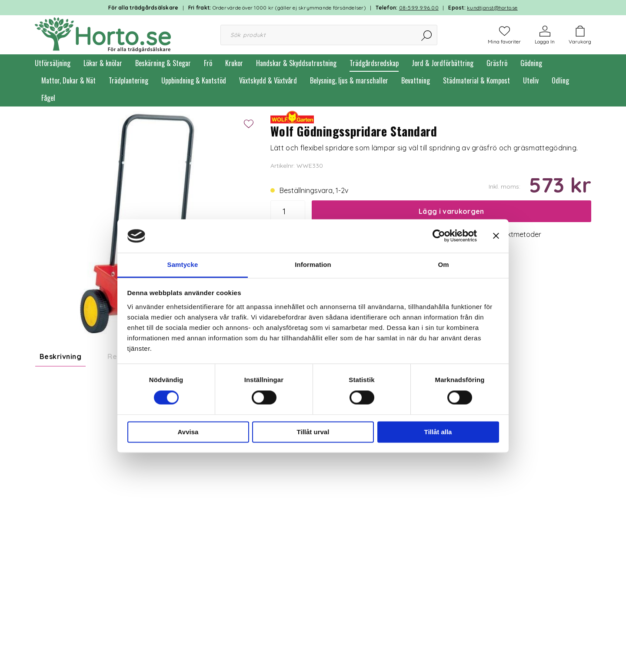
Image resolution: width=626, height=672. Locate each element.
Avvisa (188, 432)
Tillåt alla (438, 432)
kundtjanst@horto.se (492, 8)
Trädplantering (128, 80)
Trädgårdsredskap (374, 63)
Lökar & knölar (103, 63)
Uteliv (531, 80)
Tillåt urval (313, 432)
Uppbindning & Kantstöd (194, 80)
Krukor (234, 63)
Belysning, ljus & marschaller (349, 80)
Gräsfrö (497, 63)
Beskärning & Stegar (163, 63)
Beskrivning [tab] (60, 356)
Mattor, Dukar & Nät (68, 80)
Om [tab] (443, 264)
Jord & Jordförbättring (443, 63)
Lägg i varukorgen (451, 211)
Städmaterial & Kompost (476, 80)
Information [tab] (313, 264)
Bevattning (416, 80)
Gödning (531, 63)
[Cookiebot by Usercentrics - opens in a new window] (439, 236)
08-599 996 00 (419, 8)
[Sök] (427, 35)
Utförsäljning (53, 63)
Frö (208, 63)
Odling (560, 80)
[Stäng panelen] (496, 236)
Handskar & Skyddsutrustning (296, 63)
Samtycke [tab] (183, 264)
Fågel (48, 98)
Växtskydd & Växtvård (268, 80)
